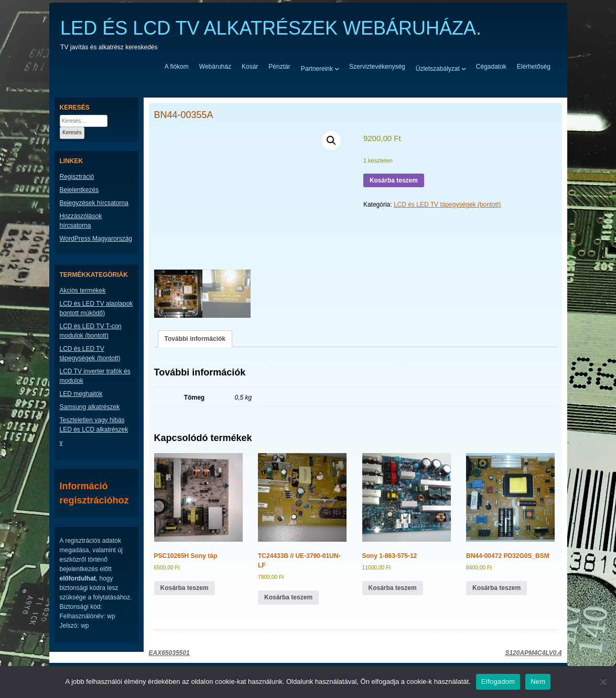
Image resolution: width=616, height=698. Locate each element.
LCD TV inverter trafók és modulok (95, 376)
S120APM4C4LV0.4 (533, 653)
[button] (331, 141)
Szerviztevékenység (377, 67)
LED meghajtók (81, 394)
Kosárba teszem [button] (185, 588)
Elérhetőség (534, 67)
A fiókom (177, 67)
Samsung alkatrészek (90, 407)
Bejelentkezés (79, 190)
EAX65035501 (169, 653)
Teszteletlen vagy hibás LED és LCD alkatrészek (94, 425)
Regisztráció (77, 177)
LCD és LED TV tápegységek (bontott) (447, 205)
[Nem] (603, 682)
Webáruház (215, 67)
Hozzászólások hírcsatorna (81, 221)
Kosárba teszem (394, 180)
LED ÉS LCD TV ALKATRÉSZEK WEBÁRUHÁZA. (271, 28)
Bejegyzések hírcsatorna (94, 203)
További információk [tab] (195, 339)
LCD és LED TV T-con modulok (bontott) (91, 331)
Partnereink (317, 68)
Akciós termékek (83, 291)
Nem (538, 681)
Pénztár (279, 67)
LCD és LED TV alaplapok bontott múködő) (96, 308)
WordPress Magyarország (96, 239)
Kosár (250, 67)
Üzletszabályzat (438, 68)
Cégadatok (491, 67)
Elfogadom (498, 681)
